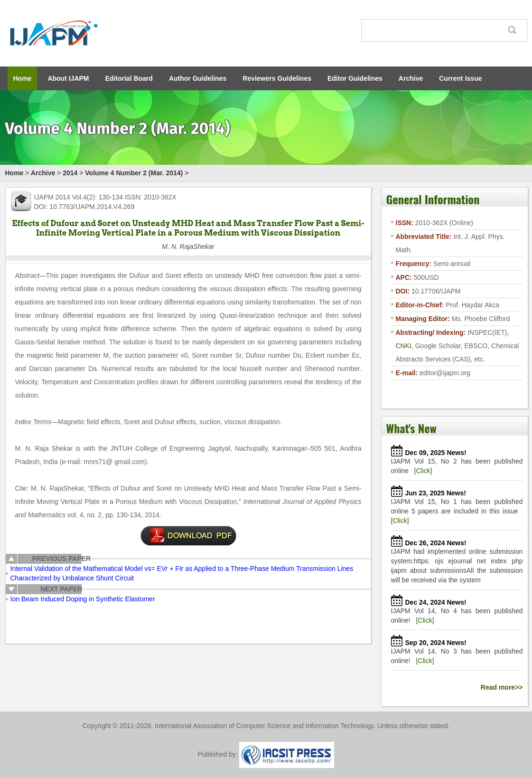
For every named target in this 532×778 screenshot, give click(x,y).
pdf (188, 536)
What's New (411, 428)
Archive (411, 78)
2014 (70, 173)
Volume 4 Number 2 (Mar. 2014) (134, 173)
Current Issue (460, 78)
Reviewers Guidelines (277, 78)
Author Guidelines (198, 78)
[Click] (423, 471)
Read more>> (502, 687)
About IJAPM (68, 78)
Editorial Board (129, 78)
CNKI (404, 346)
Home (23, 78)
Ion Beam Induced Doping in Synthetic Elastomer (83, 599)
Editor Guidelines (355, 78)
